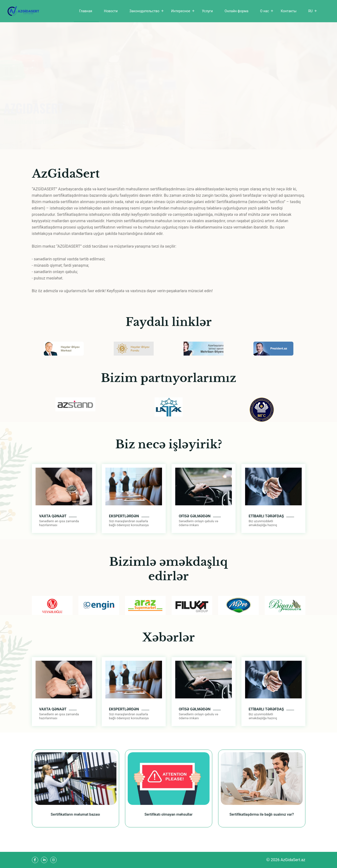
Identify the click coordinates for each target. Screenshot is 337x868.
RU (311, 11)
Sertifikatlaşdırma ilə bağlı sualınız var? (262, 814)
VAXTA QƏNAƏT (53, 516)
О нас (264, 11)
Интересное (181, 11)
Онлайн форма (236, 11)
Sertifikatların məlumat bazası (75, 814)
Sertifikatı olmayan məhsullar (168, 814)
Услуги (207, 11)
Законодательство (144, 11)
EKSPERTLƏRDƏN (124, 516)
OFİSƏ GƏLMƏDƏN (195, 516)
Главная (86, 11)
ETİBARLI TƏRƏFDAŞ (266, 516)
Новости (111, 11)
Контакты (288, 11)
